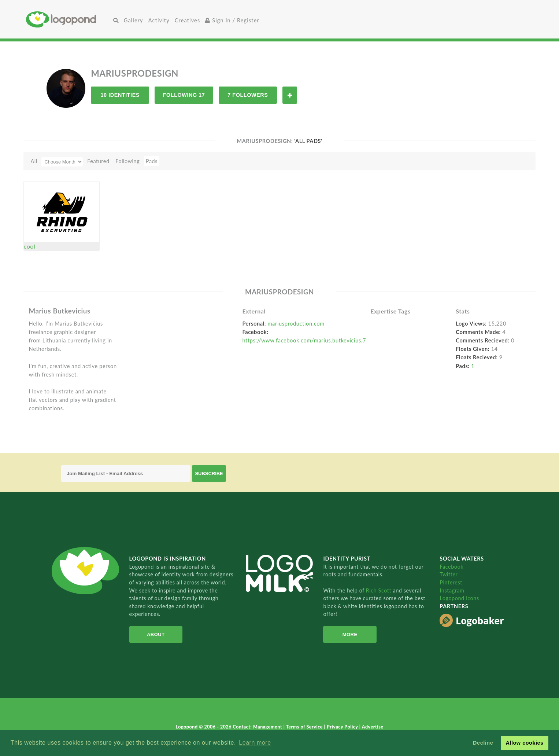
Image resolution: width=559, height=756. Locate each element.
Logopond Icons (459, 598)
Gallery (134, 20)
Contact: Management (258, 727)
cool (30, 246)
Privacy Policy (343, 727)
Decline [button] (483, 743)
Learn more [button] (255, 743)
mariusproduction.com (296, 323)
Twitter (449, 574)
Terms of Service (305, 727)
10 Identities (120, 95)
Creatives (187, 20)
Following (127, 161)
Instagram (452, 590)
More (350, 634)
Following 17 (184, 95)
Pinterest (451, 582)
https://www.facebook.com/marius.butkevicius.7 (304, 340)
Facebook (451, 567)
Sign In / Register (232, 20)
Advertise (373, 727)
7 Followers (248, 95)
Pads (152, 161)
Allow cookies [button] (524, 743)
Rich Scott (380, 590)
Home (68, 19)
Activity (159, 20)
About (156, 634)
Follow (290, 95)
